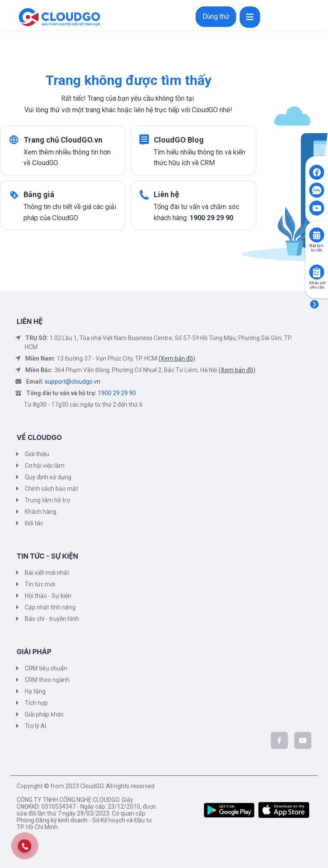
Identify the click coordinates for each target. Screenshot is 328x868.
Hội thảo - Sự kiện (48, 596)
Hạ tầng (35, 691)
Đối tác (34, 523)
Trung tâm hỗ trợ (47, 500)
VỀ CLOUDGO (39, 437)
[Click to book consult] (317, 235)
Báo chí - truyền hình (52, 619)
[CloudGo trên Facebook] (279, 740)
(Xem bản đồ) (177, 358)
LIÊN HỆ (30, 321)
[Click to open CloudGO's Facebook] (317, 172)
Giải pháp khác (44, 714)
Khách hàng (41, 512)
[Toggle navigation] (250, 17)
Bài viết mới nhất (47, 573)
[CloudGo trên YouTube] (303, 740)
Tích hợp (36, 703)
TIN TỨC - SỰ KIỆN (47, 556)
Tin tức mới (40, 584)
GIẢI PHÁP (34, 652)
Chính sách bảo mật (51, 489)
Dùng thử (216, 16)
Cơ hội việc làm (45, 466)
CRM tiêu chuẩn (46, 668)
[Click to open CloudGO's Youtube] (317, 208)
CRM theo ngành (47, 680)
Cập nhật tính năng (50, 607)
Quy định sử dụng (48, 477)
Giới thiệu (37, 454)
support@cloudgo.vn (73, 382)
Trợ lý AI (35, 726)
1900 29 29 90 (117, 393)
